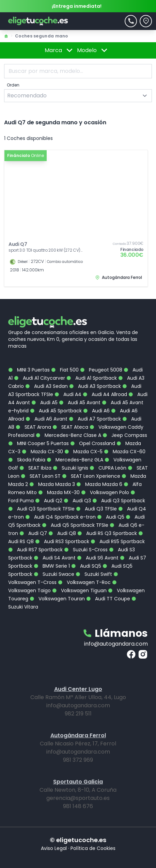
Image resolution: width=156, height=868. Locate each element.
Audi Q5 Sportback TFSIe (75, 525)
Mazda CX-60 (125, 452)
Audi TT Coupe (108, 599)
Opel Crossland (93, 443)
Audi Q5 (111, 517)
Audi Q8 (62, 533)
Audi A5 (44, 403)
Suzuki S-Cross (86, 550)
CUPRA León (108, 468)
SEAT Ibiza (35, 468)
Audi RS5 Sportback (118, 541)
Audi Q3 (77, 501)
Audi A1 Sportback (92, 378)
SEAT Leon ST (41, 476)
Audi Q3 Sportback (119, 501)
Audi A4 (68, 394)
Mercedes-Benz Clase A (68, 435)
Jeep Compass (125, 435)
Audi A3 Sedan (46, 386)
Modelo (93, 50)
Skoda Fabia (27, 460)
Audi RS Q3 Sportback (107, 533)
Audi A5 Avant (80, 403)
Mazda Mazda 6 (99, 484)
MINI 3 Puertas (29, 370)
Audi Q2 (49, 501)
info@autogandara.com (116, 644)
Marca (60, 50)
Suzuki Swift (94, 574)
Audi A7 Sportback (95, 419)
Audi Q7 (33, 533)
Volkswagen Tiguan (79, 590)
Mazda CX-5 (83, 452)
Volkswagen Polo (105, 492)
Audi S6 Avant (98, 558)
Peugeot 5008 (101, 370)
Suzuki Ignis (71, 468)
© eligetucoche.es (78, 840)
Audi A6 (96, 411)
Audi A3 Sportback (95, 386)
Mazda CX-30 (42, 452)
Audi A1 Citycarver (40, 378)
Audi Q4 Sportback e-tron (60, 517)
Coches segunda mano (42, 36)
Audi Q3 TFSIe (96, 509)
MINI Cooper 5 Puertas (38, 443)
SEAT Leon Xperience (91, 476)
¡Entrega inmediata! (77, 6)
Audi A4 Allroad (105, 394)
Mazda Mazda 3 (52, 484)
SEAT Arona (33, 427)
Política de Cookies (93, 848)
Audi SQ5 (86, 566)
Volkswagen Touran (57, 599)
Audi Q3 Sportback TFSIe (41, 509)
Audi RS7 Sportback (35, 550)
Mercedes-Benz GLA (75, 460)
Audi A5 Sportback (56, 411)
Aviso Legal (54, 848)
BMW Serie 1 (52, 566)
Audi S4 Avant (55, 558)
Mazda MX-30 (59, 492)
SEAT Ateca (70, 427)
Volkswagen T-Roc (84, 582)
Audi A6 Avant (46, 419)
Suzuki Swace (54, 574)
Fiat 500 (65, 370)
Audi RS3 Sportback (62, 541)
